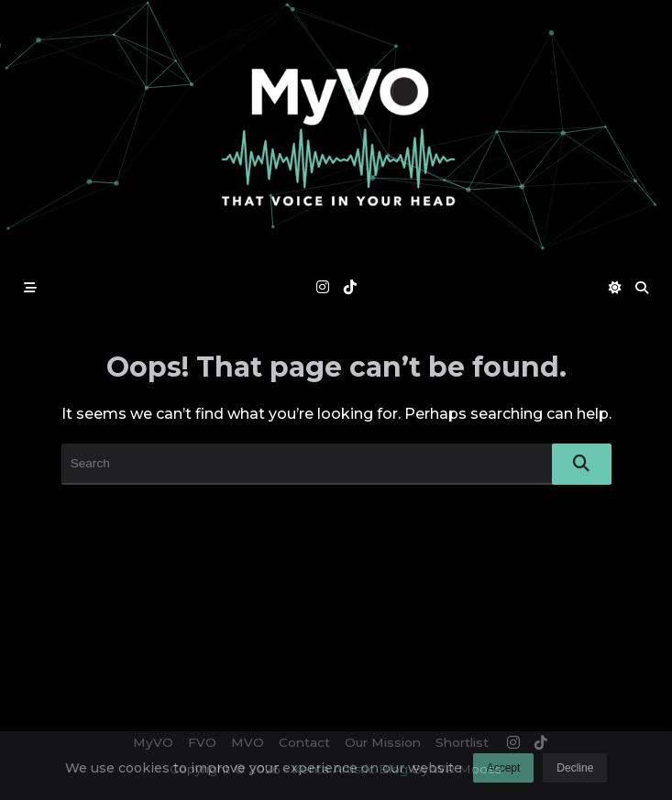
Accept (504, 773)
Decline (575, 773)
